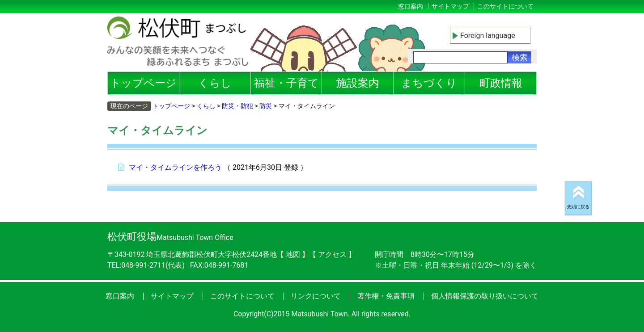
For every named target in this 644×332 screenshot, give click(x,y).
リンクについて (316, 296)
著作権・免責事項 (386, 296)
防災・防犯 (237, 106)
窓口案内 (411, 6)
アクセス (333, 254)
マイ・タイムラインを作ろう (175, 167)
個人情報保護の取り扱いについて (485, 296)
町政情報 (501, 83)
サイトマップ (450, 6)
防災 (266, 106)
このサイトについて (505, 6)
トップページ (143, 83)
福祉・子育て (286, 83)
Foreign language (488, 36)
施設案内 (358, 83)
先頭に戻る (578, 207)
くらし (215, 83)
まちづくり (429, 83)
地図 (293, 254)
